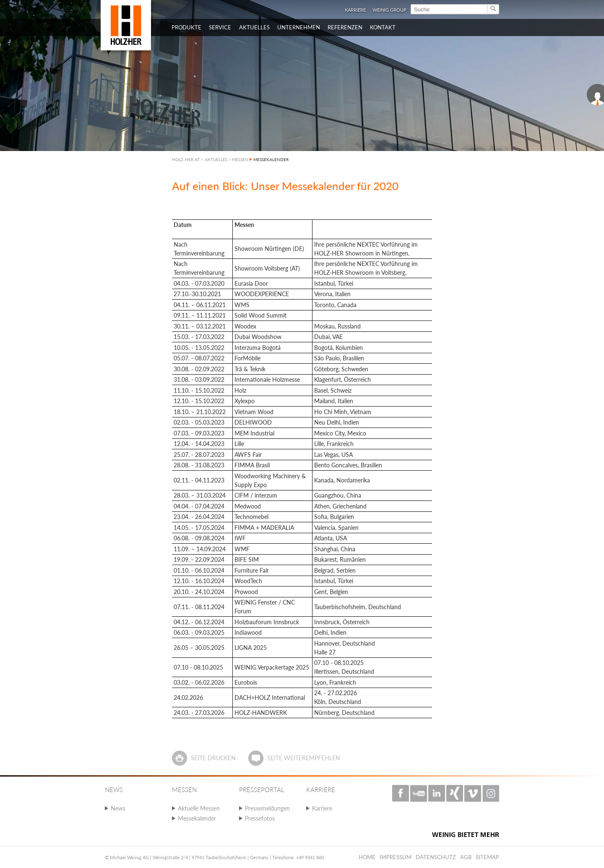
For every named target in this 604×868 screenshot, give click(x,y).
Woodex (245, 326)
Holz (240, 390)
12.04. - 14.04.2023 (199, 444)
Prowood (246, 592)
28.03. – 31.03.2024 (200, 495)
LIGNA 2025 (251, 648)
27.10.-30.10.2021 (197, 294)
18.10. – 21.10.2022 (200, 412)
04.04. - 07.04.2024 (199, 506)
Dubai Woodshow (258, 337)
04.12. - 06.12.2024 (199, 622)
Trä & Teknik (250, 369)
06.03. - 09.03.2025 (199, 632)
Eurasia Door (251, 283)
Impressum (396, 857)
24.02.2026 (188, 697)
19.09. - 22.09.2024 (199, 559)
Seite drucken (213, 758)
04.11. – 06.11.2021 (200, 305)
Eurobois (246, 682)
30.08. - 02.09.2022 (199, 369)
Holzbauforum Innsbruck (267, 622)
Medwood (248, 506)
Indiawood (248, 632)
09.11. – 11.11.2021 (200, 315)
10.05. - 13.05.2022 (199, 348)
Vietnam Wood (254, 412)
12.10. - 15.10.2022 (199, 401)
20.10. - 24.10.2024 (199, 592)
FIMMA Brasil (252, 465)
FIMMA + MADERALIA (264, 528)
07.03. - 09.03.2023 (199, 433)
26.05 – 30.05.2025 (199, 648)
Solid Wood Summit (260, 315)
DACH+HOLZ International (270, 697)
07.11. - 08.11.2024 (199, 607)
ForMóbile (247, 358)
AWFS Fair (248, 455)
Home (367, 857)
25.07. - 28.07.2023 (199, 455)
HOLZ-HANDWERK (261, 713)
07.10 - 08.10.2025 (198, 667)
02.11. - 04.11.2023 (199, 480)
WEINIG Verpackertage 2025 (272, 667)
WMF (242, 549)
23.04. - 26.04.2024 (199, 517)
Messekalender (197, 818)
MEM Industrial (254, 433)
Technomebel (251, 517)
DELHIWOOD (253, 422)
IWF (240, 538)
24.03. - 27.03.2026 (199, 713)
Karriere (355, 10)
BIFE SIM (247, 559)
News (118, 808)
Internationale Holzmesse (267, 379)
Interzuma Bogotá (258, 348)
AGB (466, 857)
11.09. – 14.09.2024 (200, 549)
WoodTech (248, 581)
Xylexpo (245, 401)
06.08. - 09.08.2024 (199, 538)
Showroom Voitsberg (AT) (267, 268)
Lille (239, 444)
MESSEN (240, 159)
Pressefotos (260, 818)
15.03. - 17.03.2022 (199, 337)
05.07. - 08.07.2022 (199, 358)
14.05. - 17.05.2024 (199, 528)
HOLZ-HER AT (186, 159)
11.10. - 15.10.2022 (199, 390)
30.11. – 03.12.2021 (200, 326)
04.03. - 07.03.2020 (199, 283)
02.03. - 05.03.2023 (199, 422)
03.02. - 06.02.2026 (199, 682)
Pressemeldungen (267, 808)
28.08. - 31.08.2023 (199, 465)
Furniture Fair (252, 570)
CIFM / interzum (256, 495)
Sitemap (487, 857)
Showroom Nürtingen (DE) (269, 249)
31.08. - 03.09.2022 (199, 379)
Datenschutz (436, 857)
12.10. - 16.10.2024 (199, 581)
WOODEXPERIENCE (262, 294)
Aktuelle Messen (199, 808)
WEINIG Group (389, 10)
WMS (242, 305)
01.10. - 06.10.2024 (199, 570)
